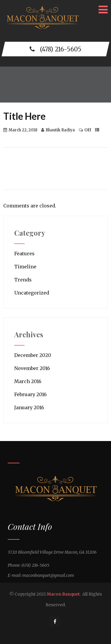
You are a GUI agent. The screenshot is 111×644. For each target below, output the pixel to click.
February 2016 (30, 394)
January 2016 (29, 407)
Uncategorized (32, 293)
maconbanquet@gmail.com (48, 575)
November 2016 (32, 368)
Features (24, 253)
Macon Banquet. (64, 594)
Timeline (25, 267)
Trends (23, 280)
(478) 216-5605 (55, 49)
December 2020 (33, 355)
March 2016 (28, 381)
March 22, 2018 (23, 130)
